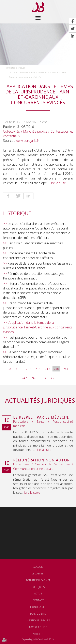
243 (34, 378)
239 (47, 369)
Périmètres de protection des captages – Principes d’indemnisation (35, 276)
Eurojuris (38, 587)
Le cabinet (38, 574)
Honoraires (38, 607)
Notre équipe (38, 627)
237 (28, 369)
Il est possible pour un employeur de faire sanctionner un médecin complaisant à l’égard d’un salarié (36, 342)
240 (56, 369)
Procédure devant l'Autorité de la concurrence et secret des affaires (29, 255)
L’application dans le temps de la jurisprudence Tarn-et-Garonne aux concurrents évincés (38, 327)
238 (38, 369)
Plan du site (38, 614)
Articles (38, 634)
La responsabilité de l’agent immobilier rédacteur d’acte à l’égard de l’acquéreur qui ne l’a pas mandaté (37, 357)
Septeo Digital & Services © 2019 (38, 639)
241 (66, 369)
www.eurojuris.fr (27, 141)
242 (24, 378)
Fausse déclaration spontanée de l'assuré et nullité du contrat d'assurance (37, 266)
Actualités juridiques (40, 400)
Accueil (22, 68)
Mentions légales (38, 620)
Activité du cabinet (38, 580)
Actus (38, 594)
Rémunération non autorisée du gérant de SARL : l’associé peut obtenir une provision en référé (43, 460)
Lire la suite (58, 183)
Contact (38, 600)
